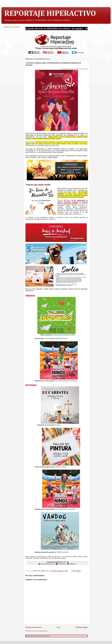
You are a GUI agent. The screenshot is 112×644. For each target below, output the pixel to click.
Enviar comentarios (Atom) (40, 631)
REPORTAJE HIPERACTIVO (50, 14)
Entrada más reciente (33, 627)
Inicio (59, 627)
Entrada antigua (82, 627)
